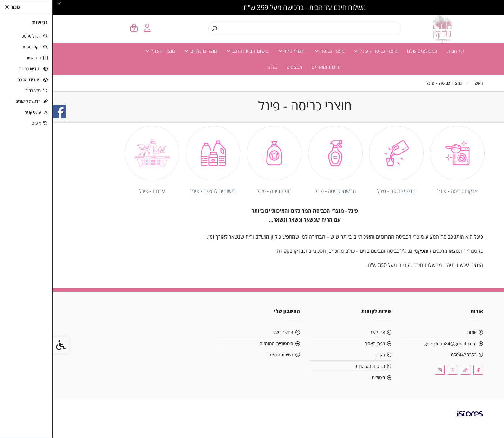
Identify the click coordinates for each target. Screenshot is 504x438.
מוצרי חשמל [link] (108, 51)
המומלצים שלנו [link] (369, 51)
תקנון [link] (328, 355)
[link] (490, 424)
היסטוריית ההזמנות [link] (224, 343)
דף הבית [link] (403, 51)
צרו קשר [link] (325, 332)
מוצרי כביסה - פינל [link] (323, 51)
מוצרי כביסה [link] (277, 51)
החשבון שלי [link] (230, 332)
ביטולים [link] (326, 377)
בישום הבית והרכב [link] (195, 51)
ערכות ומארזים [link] (274, 67)
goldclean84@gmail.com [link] (398, 343)
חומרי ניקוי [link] (239, 51)
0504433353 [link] (411, 355)
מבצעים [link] (242, 67)
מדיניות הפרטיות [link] (318, 366)
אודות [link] (419, 332)
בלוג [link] (220, 67)
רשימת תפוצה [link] (228, 355)
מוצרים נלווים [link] (148, 51)
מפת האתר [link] (322, 343)
